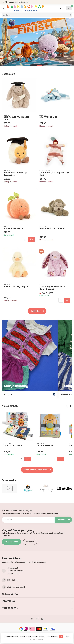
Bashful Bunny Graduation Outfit (17, 118)
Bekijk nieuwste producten (37, 470)
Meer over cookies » (37, 640)
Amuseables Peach (13, 228)
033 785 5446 (13, 580)
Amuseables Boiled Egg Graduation (15, 174)
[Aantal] (25, 240)
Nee (67, 636)
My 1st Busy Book (45, 445)
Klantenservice (11, 542)
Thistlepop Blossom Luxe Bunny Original (52, 288)
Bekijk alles (37, 311)
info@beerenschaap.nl (16, 587)
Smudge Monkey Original (52, 228)
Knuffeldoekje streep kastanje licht (54, 174)
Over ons (30, 542)
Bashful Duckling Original (16, 287)
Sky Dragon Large (48, 117)
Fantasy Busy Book (13, 445)
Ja (61, 636)
